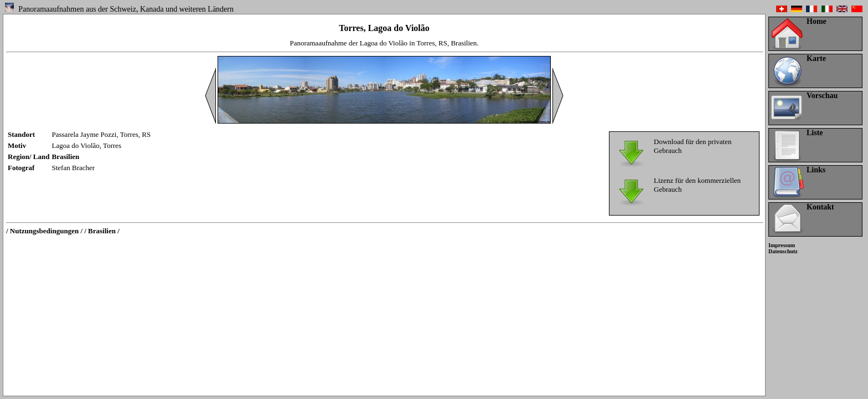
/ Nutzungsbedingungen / (44, 231)
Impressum (782, 245)
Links (816, 170)
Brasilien (66, 157)
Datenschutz (783, 251)
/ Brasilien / (102, 231)
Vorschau (822, 96)
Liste (815, 133)
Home (817, 21)
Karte (816, 58)
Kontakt (820, 207)
